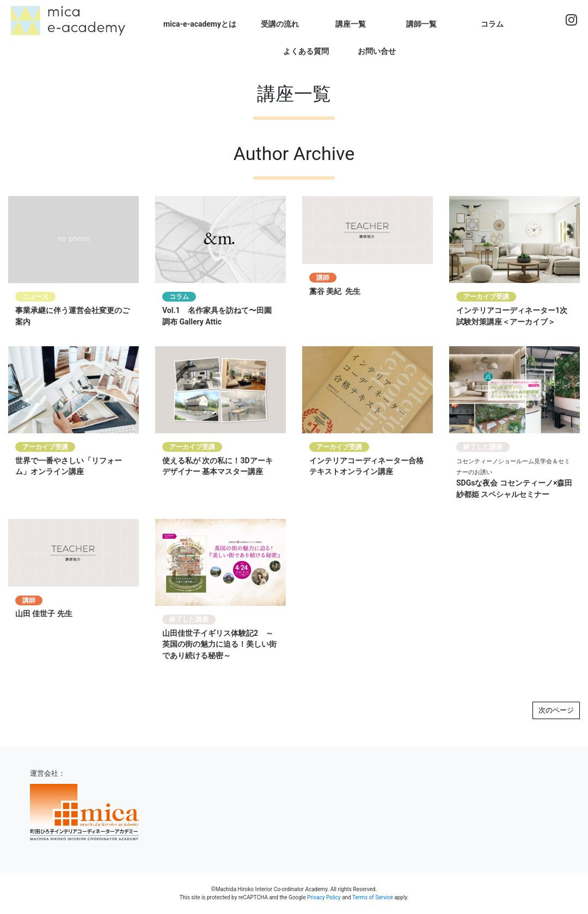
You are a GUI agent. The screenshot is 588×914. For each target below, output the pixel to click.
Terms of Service (373, 897)
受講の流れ (280, 24)
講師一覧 (421, 24)
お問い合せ (377, 51)
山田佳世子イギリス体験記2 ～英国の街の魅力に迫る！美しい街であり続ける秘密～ (219, 645)
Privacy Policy (324, 897)
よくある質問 (306, 51)
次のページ (556, 710)
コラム (492, 24)
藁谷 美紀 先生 (335, 291)
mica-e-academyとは (200, 24)
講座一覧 (351, 24)
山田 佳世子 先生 (44, 614)
